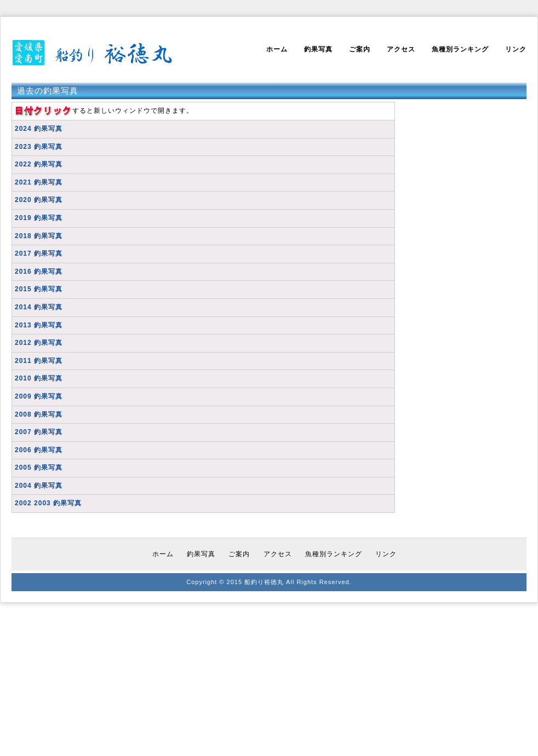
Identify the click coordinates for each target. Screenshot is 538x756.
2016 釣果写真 (39, 272)
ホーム (277, 49)
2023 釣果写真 (39, 147)
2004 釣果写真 (39, 486)
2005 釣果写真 (39, 468)
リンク (516, 49)
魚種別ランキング (460, 49)
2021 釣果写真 (39, 182)
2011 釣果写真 (39, 361)
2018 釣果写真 (39, 236)
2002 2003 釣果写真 (48, 503)
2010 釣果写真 (39, 378)
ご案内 (360, 49)
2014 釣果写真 (39, 307)
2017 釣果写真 (39, 253)
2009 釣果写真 (39, 396)
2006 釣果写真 (39, 450)
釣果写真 (318, 49)
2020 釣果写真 (39, 200)
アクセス (401, 49)
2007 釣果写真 (39, 432)
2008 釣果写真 (39, 414)
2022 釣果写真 (39, 164)
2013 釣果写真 (39, 325)
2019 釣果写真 (39, 218)
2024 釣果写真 (39, 129)
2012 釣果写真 (39, 343)
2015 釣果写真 (39, 289)
